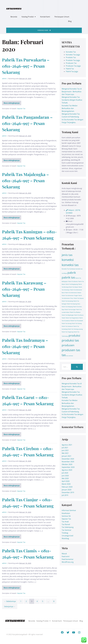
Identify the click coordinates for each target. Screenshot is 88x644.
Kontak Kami (45, 17)
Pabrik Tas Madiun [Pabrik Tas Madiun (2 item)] (75, 312)
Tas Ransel (66, 524)
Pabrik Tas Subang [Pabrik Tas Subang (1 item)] (77, 323)
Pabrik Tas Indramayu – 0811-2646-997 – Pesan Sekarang (25, 346)
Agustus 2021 (67, 445)
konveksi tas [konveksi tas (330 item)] (70, 265)
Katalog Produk (29, 17)
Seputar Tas (21, 109)
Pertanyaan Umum (62, 17)
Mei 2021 (65, 453)
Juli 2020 (65, 473)
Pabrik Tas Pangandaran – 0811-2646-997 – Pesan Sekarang (27, 123)
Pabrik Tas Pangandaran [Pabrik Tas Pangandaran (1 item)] (72, 318)
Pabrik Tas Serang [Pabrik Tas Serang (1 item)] (67, 323)
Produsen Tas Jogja (73, 66)
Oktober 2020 (67, 464)
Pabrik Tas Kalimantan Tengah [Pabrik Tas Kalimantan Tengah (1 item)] (70, 296)
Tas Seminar (67, 530)
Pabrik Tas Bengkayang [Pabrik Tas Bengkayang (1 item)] (72, 284)
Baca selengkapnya (12, 102)
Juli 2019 (65, 495)
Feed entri (66, 556)
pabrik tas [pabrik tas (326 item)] (68, 277)
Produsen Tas (71, 63)
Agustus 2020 (67, 470)
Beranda (14, 17)
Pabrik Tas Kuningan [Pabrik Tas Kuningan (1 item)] (70, 310)
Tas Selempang (68, 527)
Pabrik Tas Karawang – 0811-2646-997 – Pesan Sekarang (24, 289)
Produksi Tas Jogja (73, 60)
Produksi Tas (71, 57)
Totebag (65, 533)
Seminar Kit (66, 516)
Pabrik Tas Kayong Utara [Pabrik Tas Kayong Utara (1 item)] (73, 304)
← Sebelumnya (10, 601)
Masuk (64, 554)
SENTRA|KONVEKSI (14, 9)
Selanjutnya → (10, 606)
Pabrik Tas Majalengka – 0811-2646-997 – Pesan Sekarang (25, 180)
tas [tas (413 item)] (64, 355)
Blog (70, 21)
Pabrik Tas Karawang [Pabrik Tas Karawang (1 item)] (67, 301)
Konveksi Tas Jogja (73, 55)
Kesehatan (66, 513)
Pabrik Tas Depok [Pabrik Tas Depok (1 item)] (73, 287)
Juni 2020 (65, 476)
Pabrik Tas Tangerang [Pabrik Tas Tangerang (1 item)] (67, 332)
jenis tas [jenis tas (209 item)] (67, 255)
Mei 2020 (65, 478)
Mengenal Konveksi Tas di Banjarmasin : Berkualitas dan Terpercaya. (72, 92)
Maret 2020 (66, 484)
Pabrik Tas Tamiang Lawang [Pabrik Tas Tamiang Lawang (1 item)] (75, 329)
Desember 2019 (68, 492)
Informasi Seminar (69, 510)
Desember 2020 (68, 459)
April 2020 (66, 481)
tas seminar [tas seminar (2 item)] (70, 356)
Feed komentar (68, 559)
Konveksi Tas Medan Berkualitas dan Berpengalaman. (70, 108)
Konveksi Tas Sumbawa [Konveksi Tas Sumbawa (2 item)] (68, 269)
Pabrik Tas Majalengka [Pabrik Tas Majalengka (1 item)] (68, 315)
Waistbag (65, 538)
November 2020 (68, 462)
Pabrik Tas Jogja (72, 71)
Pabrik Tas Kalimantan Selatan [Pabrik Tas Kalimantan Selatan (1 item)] (73, 293)
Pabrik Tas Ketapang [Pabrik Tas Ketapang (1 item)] (67, 307)
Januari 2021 (67, 456)
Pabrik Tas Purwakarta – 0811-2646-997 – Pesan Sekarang (26, 66)
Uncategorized (67, 536)
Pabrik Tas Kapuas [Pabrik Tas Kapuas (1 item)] (79, 298)
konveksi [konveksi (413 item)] (68, 260)
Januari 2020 (67, 490)
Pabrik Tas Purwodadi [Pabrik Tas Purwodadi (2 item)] (77, 321)
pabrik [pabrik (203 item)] (72, 273)
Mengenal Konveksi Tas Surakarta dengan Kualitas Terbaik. (72, 100)
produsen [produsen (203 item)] (68, 345)
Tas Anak (65, 522)
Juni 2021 (65, 450)
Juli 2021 (65, 448)
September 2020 (68, 467)
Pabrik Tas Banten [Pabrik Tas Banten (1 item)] (73, 281)
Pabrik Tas (70, 69)
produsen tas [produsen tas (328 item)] (71, 350)
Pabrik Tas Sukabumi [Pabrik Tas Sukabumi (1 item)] (67, 326)
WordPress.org (68, 562)
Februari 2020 (67, 487)
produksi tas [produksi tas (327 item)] (70, 340)
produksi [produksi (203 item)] (74, 335)
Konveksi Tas (71, 52)
